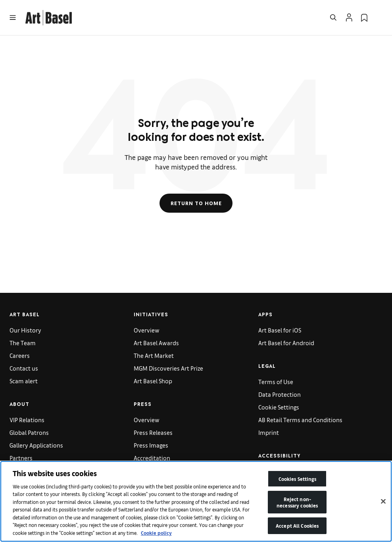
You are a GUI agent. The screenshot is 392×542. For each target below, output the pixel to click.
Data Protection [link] (280, 394)
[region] (196, 501)
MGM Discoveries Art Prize (168, 368)
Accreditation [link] (152, 458)
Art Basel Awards (156, 343)
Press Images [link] (151, 445)
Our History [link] (25, 330)
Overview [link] (147, 330)
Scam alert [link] (24, 381)
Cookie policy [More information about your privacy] (156, 533)
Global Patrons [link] (29, 432)
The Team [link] (23, 343)
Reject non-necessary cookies (297, 502)
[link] (49, 16)
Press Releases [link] (153, 432)
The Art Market (154, 355)
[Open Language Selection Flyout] (379, 17)
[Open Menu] (13, 17)
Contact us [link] (24, 368)
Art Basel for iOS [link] (280, 330)
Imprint (269, 432)
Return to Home (196, 203)
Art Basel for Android (286, 343)
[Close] (383, 502)
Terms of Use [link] (276, 382)
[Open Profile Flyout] (349, 17)
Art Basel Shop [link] (153, 381)
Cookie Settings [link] (279, 407)
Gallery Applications (36, 445)
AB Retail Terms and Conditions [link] (300, 420)
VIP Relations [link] (27, 420)
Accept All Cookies (297, 526)
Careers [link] (20, 355)
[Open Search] (333, 17)
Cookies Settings (297, 479)
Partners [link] (21, 458)
